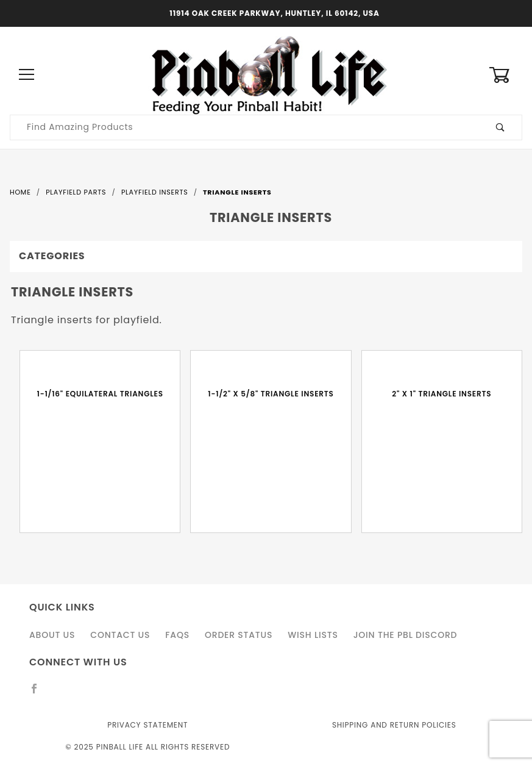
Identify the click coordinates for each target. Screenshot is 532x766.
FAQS (177, 635)
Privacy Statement (147, 725)
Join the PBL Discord (406, 635)
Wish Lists (313, 635)
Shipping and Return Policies (394, 725)
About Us (52, 635)
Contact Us (120, 635)
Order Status (239, 635)
